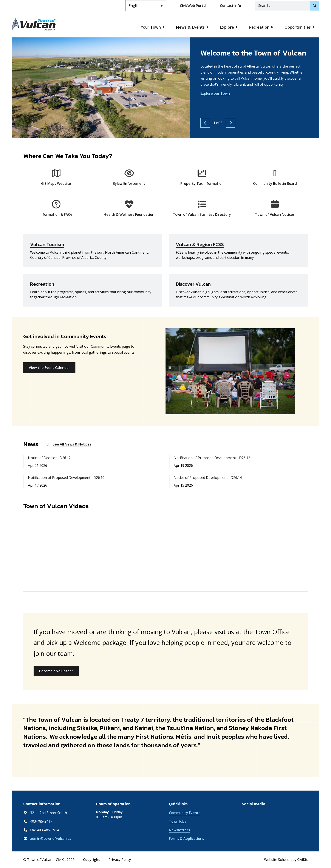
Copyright (91, 860)
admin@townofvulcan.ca (51, 839)
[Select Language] (146, 6)
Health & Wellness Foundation (129, 214)
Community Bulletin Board (275, 183)
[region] (166, 554)
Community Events (185, 813)
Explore (227, 27)
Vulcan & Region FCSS (200, 244)
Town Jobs (178, 821)
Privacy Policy (120, 860)
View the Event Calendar (49, 368)
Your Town (151, 27)
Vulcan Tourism (47, 244)
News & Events (190, 27)
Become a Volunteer (56, 671)
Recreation (259, 27)
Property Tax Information (202, 183)
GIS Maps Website (56, 183)
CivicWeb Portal (193, 6)
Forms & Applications (186, 839)
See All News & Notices (72, 444)
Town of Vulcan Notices (275, 214)
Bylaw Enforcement (129, 183)
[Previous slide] (205, 123)
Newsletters (179, 830)
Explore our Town (215, 93)
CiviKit (302, 860)
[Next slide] (230, 123)
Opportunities (298, 27)
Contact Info (230, 6)
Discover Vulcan (193, 284)
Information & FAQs (56, 214)
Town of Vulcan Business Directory (202, 214)
